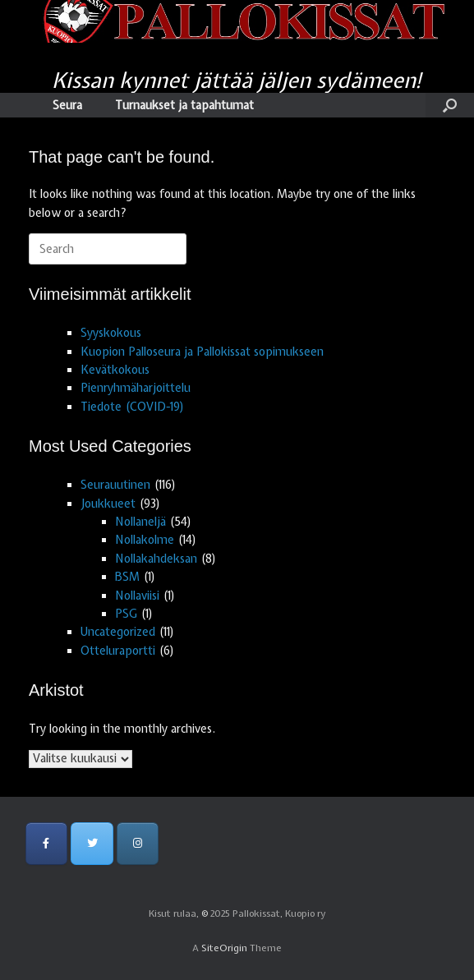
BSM (127, 577)
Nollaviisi (137, 596)
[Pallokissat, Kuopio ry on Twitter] (92, 843)
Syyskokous (111, 333)
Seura (67, 105)
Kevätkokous (115, 370)
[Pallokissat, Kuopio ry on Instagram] (138, 843)
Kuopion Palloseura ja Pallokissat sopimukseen (202, 352)
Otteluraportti (118, 651)
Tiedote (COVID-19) (133, 407)
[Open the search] (450, 105)
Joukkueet (108, 504)
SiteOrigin (224, 948)
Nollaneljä (140, 522)
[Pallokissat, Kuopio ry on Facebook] (46, 843)
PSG (126, 614)
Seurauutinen (115, 485)
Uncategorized (118, 632)
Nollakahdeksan (156, 559)
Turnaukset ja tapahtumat (184, 105)
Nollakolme (145, 540)
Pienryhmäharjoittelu (136, 388)
